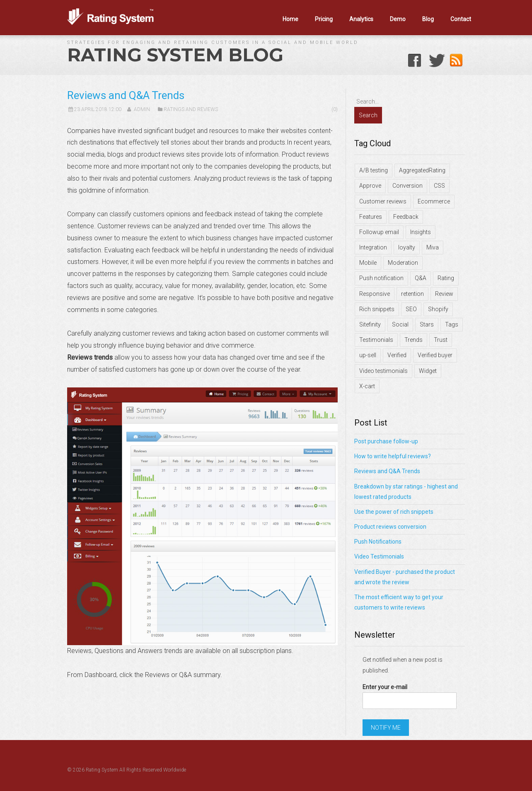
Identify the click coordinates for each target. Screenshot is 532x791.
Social (400, 324)
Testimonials (376, 340)
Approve (370, 186)
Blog (428, 19)
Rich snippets (377, 309)
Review (444, 294)
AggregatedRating (422, 170)
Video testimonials (383, 371)
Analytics (361, 19)
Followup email (379, 232)
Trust (441, 340)
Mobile (368, 263)
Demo (398, 19)
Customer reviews (383, 201)
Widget (428, 371)
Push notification (381, 278)
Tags (452, 324)
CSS (439, 186)
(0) (335, 109)
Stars (427, 324)
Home (290, 19)
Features (371, 217)
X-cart (367, 386)
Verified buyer (435, 355)
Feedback (406, 217)
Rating (446, 278)
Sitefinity (370, 324)
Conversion (407, 186)
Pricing (324, 19)
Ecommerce (434, 201)
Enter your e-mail (385, 687)
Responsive (375, 294)
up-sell (368, 355)
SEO (411, 309)
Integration (373, 247)
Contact (461, 19)
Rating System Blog (175, 55)
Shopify (438, 309)
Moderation (403, 263)
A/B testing (374, 170)
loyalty (407, 247)
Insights (421, 232)
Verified (397, 355)
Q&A (421, 278)
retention (412, 294)
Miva (433, 247)
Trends (414, 340)
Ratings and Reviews (191, 109)
